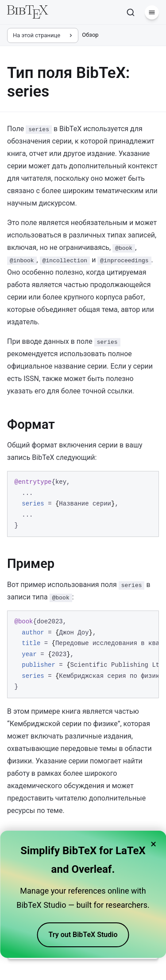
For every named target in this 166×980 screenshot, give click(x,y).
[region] (83, 654)
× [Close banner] (153, 844)
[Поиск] (131, 12)
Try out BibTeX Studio (83, 935)
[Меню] (152, 12)
